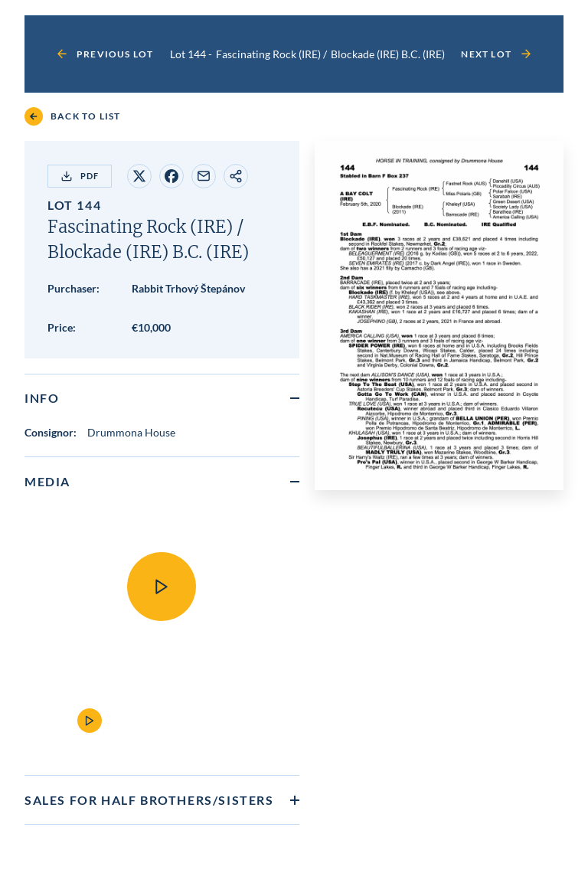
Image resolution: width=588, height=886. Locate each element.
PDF (80, 176)
